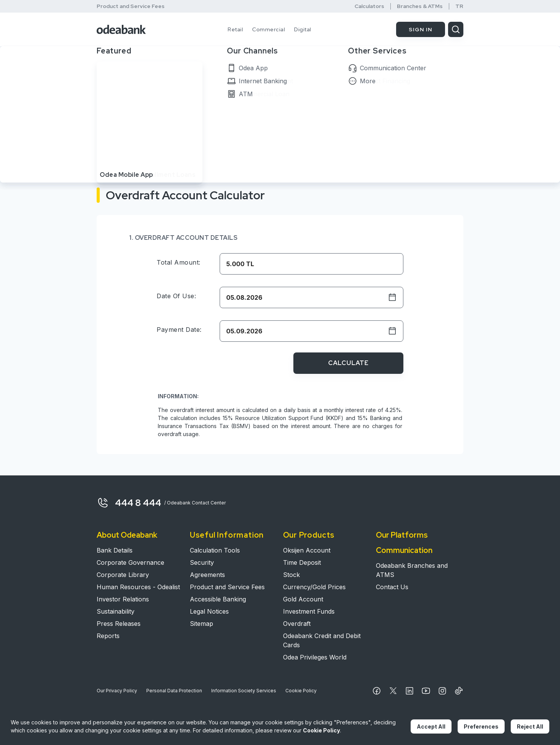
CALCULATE (348, 363)
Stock (291, 575)
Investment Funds (309, 611)
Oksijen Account (307, 550)
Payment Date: (179, 330)
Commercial (269, 29)
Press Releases (119, 624)
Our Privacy (117, 691)
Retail (235, 29)
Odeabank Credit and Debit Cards (322, 640)
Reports (108, 636)
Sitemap (202, 624)
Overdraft (297, 624)
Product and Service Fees (131, 6)
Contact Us (392, 587)
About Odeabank (127, 535)
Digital (303, 29)
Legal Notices (209, 611)
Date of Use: (176, 296)
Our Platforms (402, 535)
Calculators (369, 6)
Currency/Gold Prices (314, 587)
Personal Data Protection (174, 691)
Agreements (207, 575)
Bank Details (115, 550)
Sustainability (116, 611)
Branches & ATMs (420, 6)
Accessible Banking (218, 599)
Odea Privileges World (315, 657)
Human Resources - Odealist (138, 587)
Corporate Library (123, 575)
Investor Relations (123, 599)
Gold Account (303, 599)
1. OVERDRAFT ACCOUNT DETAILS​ (183, 238)
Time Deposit (302, 562)
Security (202, 562)
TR (459, 6)
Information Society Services (244, 691)
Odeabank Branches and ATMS (412, 570)
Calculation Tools (215, 550)
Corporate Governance (130, 562)
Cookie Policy (301, 691)
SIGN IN (421, 29)
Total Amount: (179, 262)
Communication (404, 550)
